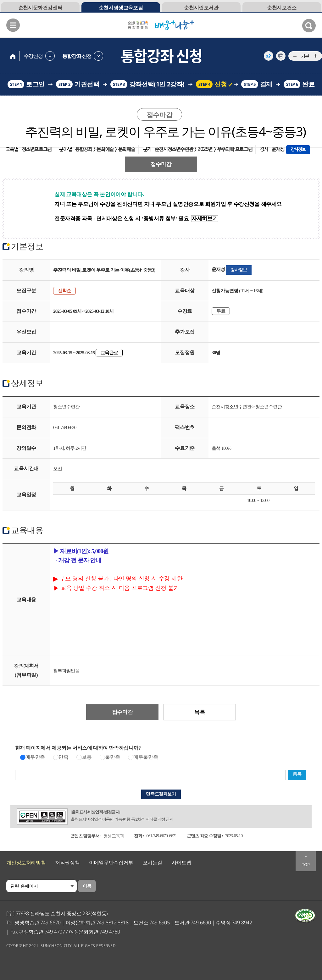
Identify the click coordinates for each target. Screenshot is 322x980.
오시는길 (153, 862)
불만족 (112, 757)
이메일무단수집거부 (111, 862)
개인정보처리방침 (26, 862)
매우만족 (35, 757)
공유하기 (269, 56)
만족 (63, 757)
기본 (305, 56)
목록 (200, 712)
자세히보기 (205, 219)
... (295, 56)
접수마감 (161, 164)
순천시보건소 (282, 8)
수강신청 (33, 56)
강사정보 (239, 270)
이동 (87, 886)
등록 (297, 774)
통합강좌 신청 (77, 56)
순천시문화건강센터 (40, 8)
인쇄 (281, 56)
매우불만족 (146, 757)
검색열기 (309, 26)
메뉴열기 (13, 25)
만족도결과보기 (161, 794)
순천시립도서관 (201, 8)
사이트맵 (181, 862)
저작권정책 (67, 862)
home (13, 56)
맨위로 (306, 861)
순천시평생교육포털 (121, 8)
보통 (87, 757)
